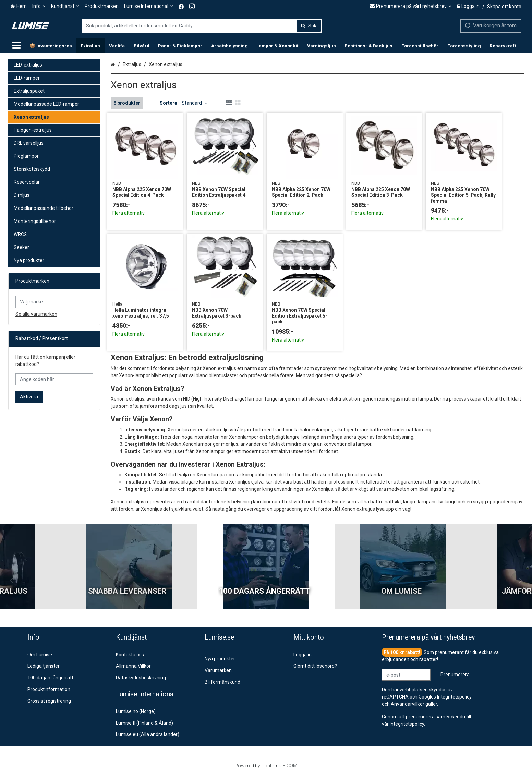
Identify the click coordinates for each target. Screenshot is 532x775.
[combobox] (202, 26)
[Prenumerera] (455, 675)
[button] (407, 724)
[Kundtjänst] (65, 6)
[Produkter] (16, 46)
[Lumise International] (149, 6)
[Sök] (309, 26)
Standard (195, 103)
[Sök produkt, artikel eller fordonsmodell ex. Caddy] (202, 26)
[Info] (39, 6)
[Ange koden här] (54, 379)
